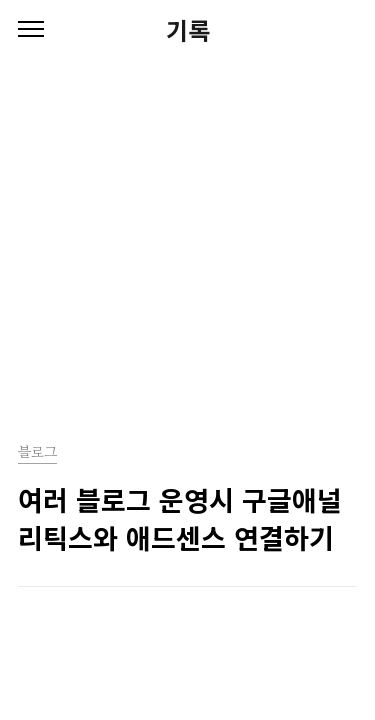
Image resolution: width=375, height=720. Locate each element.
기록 (188, 30)
